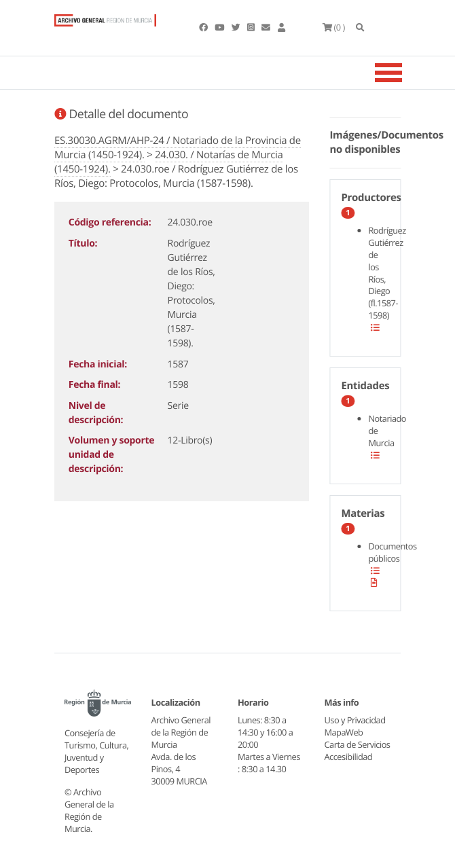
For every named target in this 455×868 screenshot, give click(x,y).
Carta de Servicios (358, 744)
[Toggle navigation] (405, 73)
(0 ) (334, 27)
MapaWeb (344, 732)
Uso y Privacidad (355, 720)
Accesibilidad (349, 757)
